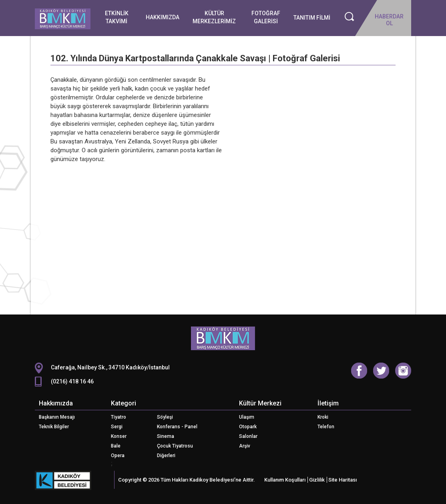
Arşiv (245, 446)
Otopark (248, 427)
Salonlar (248, 436)
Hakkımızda (56, 403)
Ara (350, 17)
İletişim (328, 403)
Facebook (359, 371)
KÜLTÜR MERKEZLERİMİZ (214, 17)
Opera (118, 456)
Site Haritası (343, 480)
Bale (116, 446)
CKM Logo (223, 339)
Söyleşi (165, 417)
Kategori (124, 403)
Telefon (326, 427)
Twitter (381, 371)
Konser (119, 436)
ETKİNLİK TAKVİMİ (117, 17)
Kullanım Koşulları (285, 480)
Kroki (323, 417)
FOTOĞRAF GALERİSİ (266, 17)
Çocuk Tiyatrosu (175, 446)
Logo (63, 20)
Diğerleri (166, 456)
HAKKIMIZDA (163, 17)
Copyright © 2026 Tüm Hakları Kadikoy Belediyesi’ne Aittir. (187, 480)
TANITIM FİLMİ (312, 18)
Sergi (117, 427)
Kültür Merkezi (260, 403)
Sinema (166, 436)
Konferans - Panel (177, 427)
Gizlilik (317, 480)
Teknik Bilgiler (54, 427)
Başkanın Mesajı (57, 417)
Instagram (403, 371)
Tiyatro (119, 417)
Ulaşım (247, 417)
